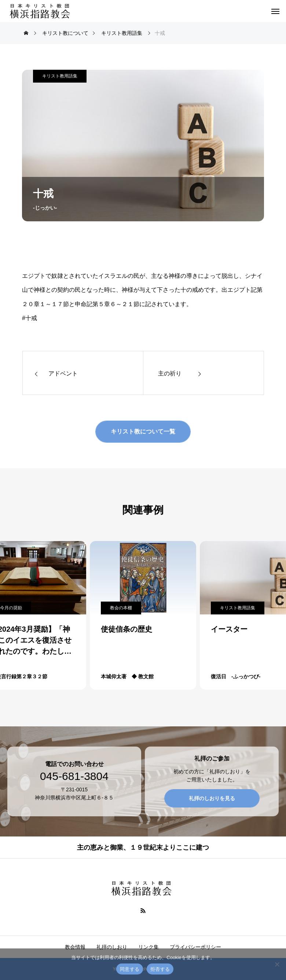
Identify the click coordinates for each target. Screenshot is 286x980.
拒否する (160, 969)
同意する (130, 969)
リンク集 (148, 947)
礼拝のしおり (112, 947)
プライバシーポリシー (195, 947)
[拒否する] (277, 964)
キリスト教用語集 (60, 76)
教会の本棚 (121, 608)
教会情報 (75, 947)
